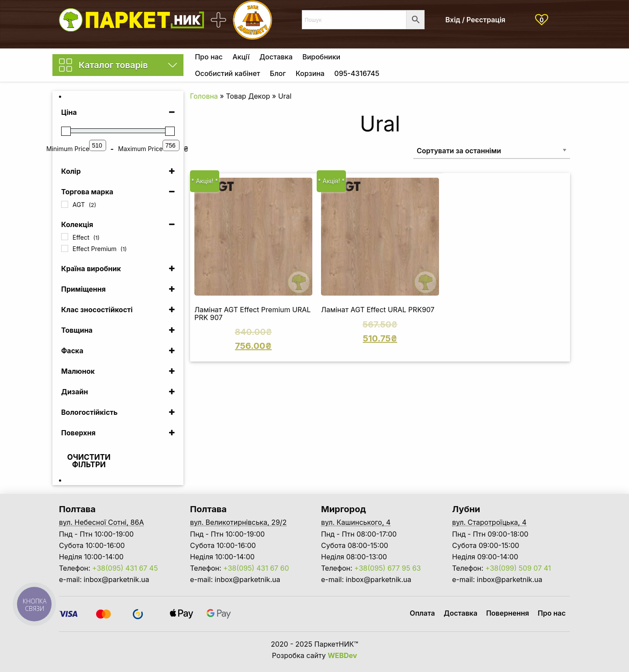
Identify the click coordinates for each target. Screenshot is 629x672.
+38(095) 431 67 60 (256, 568)
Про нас (209, 57)
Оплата (422, 613)
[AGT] (65, 204)
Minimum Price (68, 149)
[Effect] (65, 237)
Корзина (310, 73)
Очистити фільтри (89, 461)
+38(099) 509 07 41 (518, 568)
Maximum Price (140, 149)
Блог (278, 73)
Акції (241, 57)
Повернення (508, 613)
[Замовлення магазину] (492, 150)
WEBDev (342, 655)
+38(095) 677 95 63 (387, 568)
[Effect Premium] (65, 248)
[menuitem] (209, 57)
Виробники (321, 57)
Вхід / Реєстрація (476, 20)
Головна (204, 96)
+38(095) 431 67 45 (125, 568)
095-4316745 (357, 73)
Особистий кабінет (227, 73)
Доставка (276, 57)
